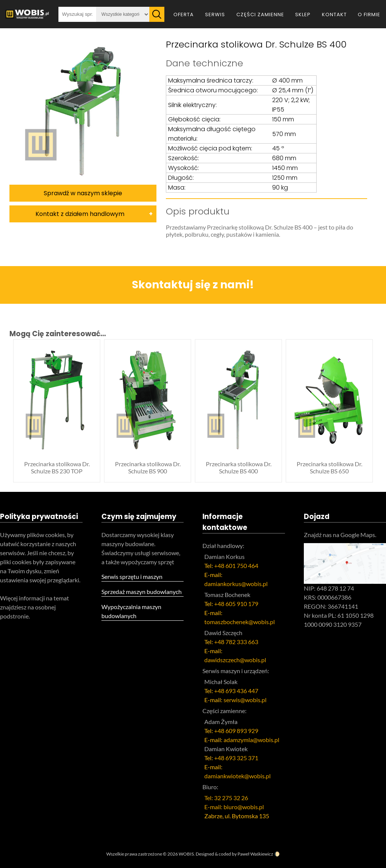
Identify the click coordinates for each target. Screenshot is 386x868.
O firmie (369, 15)
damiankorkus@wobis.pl (236, 584)
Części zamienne (260, 15)
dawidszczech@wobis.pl (235, 660)
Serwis (215, 15)
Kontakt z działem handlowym (80, 214)
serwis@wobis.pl (245, 700)
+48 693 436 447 (236, 691)
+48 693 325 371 (236, 758)
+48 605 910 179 (236, 604)
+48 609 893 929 (236, 731)
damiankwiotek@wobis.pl (237, 776)
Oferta (184, 15)
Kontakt (334, 15)
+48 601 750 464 (236, 566)
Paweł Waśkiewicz (255, 854)
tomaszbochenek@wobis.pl (240, 622)
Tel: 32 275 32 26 (226, 798)
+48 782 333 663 (236, 642)
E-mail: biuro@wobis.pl (234, 807)
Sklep (303, 15)
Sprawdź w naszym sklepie (83, 193)
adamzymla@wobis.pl (251, 740)
